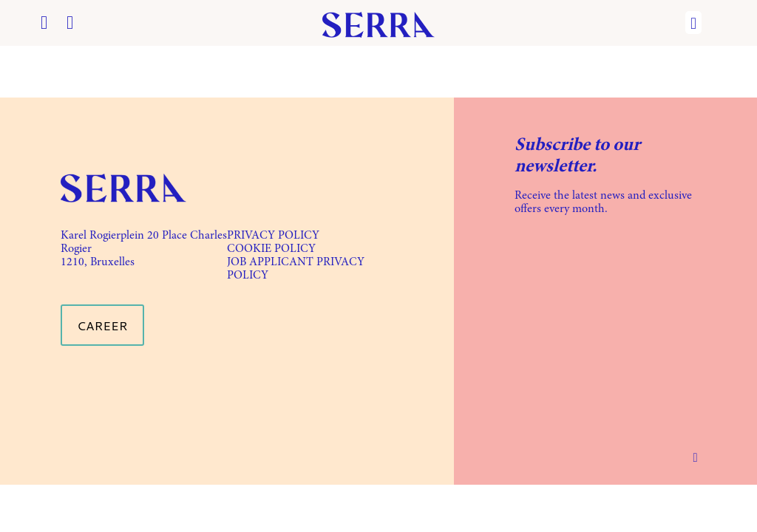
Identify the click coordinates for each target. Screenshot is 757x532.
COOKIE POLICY (271, 249)
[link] (123, 188)
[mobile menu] (693, 23)
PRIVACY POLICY (273, 236)
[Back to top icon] (695, 457)
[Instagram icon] (70, 25)
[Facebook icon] (44, 25)
